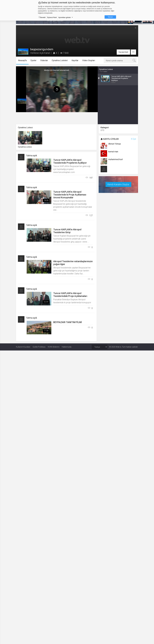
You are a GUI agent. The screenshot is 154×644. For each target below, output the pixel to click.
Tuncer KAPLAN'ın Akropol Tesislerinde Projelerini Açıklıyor (70, 161)
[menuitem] (22, 101)
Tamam (110, 17)
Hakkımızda (67, 347)
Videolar (44, 60)
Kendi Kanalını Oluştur (118, 184)
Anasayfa (22, 60)
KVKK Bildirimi (54, 347)
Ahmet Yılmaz (115, 144)
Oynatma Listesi (106, 69)
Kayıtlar (75, 60)
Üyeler (33, 60)
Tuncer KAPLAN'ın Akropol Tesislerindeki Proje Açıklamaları (70, 295)
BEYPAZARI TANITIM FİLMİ (68, 322)
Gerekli (42, 17)
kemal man (113, 152)
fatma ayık (32, 155)
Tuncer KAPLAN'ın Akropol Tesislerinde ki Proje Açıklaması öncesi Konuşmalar (70, 195)
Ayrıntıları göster (65, 17)
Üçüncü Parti (52, 17)
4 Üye (133, 139)
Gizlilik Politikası (39, 347)
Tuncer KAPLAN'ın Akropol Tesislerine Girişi (67, 231)
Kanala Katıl (123, 52)
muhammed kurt (116, 159)
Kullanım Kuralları (23, 347)
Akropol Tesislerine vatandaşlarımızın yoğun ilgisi (73, 263)
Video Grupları (89, 60)
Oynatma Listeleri (60, 60)
